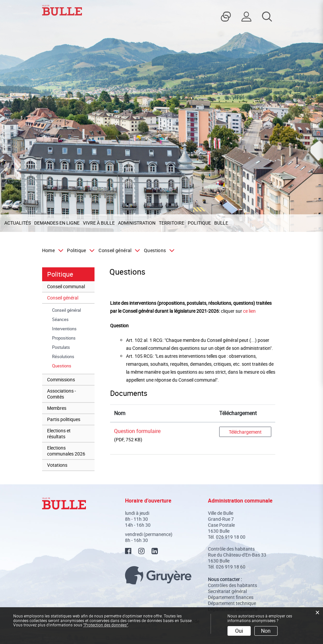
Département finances (231, 597)
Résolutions (63, 356)
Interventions (64, 329)
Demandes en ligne (57, 223)
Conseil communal (66, 286)
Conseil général (63, 298)
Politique (199, 223)
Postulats (61, 347)
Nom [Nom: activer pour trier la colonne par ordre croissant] (120, 413)
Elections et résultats (59, 433)
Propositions (64, 338)
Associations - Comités (62, 394)
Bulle (221, 223)
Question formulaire (137, 431)
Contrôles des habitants (232, 585)
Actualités (18, 223)
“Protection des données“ (106, 625)
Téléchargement (245, 432)
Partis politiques (64, 419)
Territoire (172, 223)
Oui (239, 631)
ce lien (249, 311)
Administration (137, 223)
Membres (57, 408)
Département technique (232, 603)
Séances (60, 319)
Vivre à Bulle (99, 223)
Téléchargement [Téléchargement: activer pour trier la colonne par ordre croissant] (238, 413)
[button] (79, 250)
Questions (73, 366)
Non (266, 631)
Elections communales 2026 (66, 451)
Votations (57, 465)
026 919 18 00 (231, 537)
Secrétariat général (227, 591)
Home (48, 250)
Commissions (61, 379)
